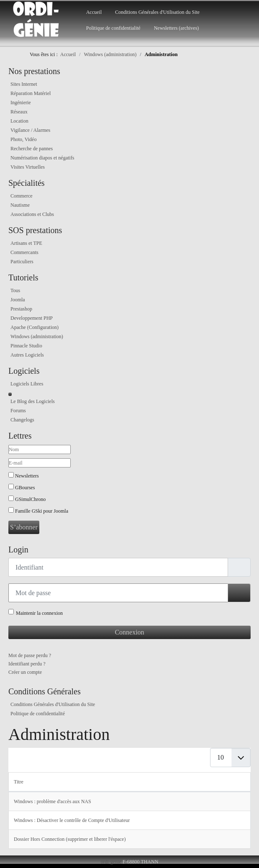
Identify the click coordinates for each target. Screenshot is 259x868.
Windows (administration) (37, 336)
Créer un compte (25, 672)
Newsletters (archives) (177, 28)
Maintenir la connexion (39, 613)
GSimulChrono (30, 499)
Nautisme (20, 205)
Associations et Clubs (32, 214)
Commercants (24, 252)
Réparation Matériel (31, 93)
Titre (19, 782)
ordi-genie (111, 862)
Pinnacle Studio (26, 346)
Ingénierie (21, 103)
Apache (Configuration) (35, 327)
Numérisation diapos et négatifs (42, 158)
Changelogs (22, 420)
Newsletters (27, 476)
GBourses (25, 488)
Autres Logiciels (27, 355)
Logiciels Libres (27, 384)
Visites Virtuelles (28, 167)
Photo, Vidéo (23, 139)
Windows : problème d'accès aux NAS (53, 801)
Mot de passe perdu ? (30, 655)
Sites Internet (24, 84)
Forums (18, 411)
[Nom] (40, 449)
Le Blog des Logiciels (33, 401)
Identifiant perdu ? (27, 664)
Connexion (129, 632)
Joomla (18, 300)
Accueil (94, 12)
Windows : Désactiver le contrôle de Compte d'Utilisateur (72, 820)
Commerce (22, 196)
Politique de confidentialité (113, 28)
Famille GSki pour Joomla (42, 511)
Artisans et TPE (26, 243)
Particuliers (22, 262)
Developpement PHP (32, 318)
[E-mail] (40, 463)
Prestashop (21, 309)
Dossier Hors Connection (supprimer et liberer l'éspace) (70, 839)
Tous (15, 290)
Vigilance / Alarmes (30, 130)
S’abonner (24, 527)
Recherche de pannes (32, 149)
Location (19, 121)
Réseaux (19, 112)
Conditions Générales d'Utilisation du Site (157, 12)
